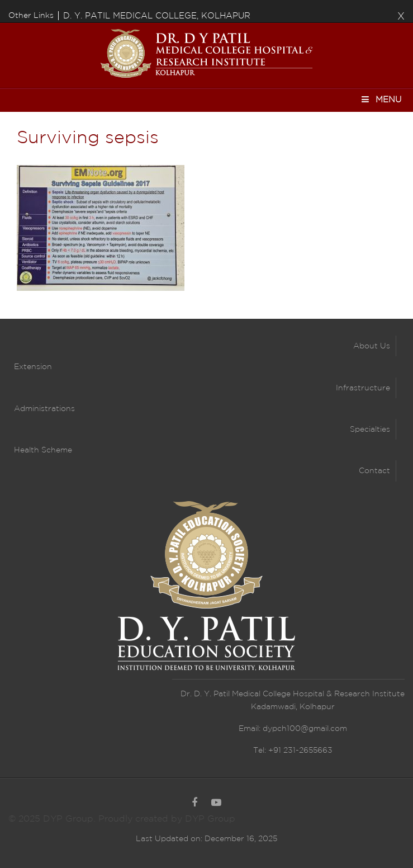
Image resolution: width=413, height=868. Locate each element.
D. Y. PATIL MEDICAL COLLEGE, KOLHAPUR (157, 16)
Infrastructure (363, 388)
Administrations (44, 409)
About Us (372, 346)
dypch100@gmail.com (305, 729)
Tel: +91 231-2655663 (293, 751)
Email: (251, 729)
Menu (381, 99)
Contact (374, 471)
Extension (33, 367)
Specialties (370, 430)
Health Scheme (43, 450)
